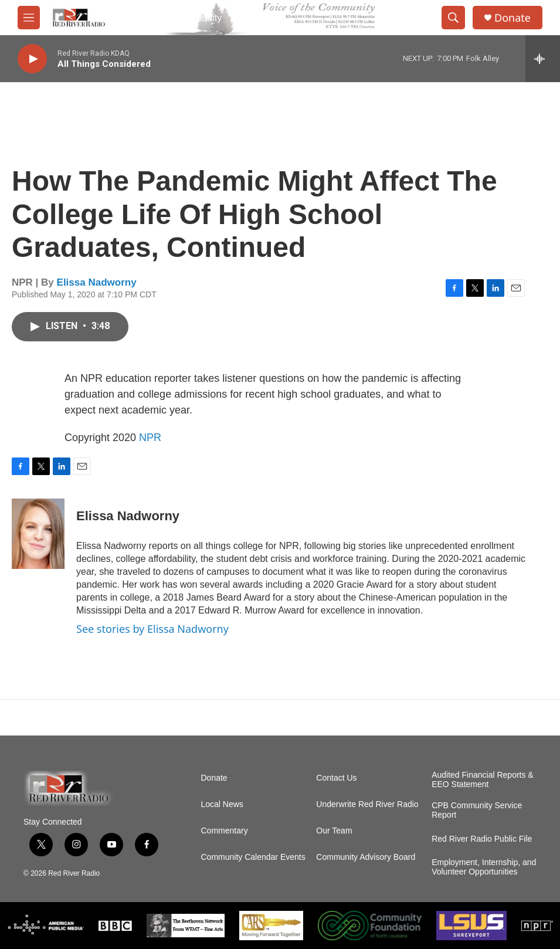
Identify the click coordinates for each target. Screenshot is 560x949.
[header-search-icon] (453, 18)
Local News (222, 804)
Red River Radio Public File (482, 839)
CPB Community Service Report (477, 810)
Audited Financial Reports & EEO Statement (483, 780)
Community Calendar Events (253, 857)
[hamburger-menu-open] (29, 18)
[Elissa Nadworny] (38, 534)
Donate (513, 18)
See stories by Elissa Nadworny (152, 629)
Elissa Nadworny (97, 282)
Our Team (334, 831)
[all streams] (543, 59)
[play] (32, 59)
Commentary (225, 831)
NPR (150, 438)
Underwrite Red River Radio (367, 804)
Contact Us (336, 778)
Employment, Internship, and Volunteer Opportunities (484, 867)
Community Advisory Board (366, 857)
